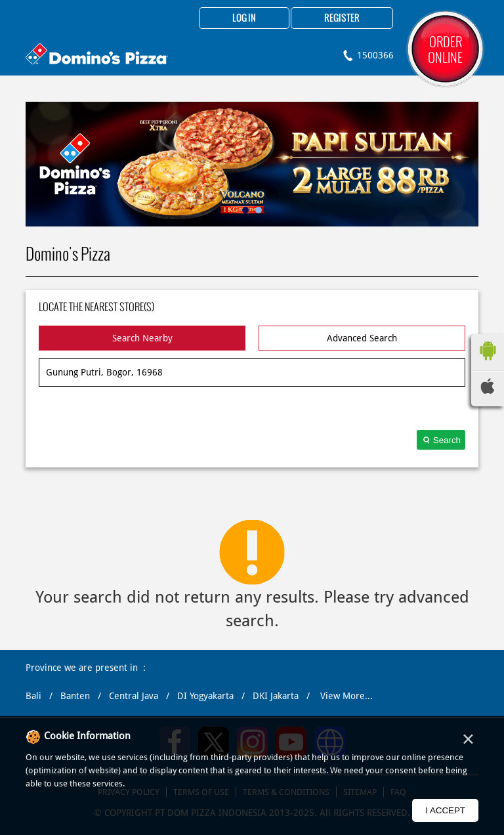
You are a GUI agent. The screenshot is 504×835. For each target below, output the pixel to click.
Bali (33, 696)
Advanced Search (362, 338)
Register (342, 18)
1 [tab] (245, 210)
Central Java (134, 696)
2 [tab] (259, 210)
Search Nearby (142, 338)
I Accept (445, 810)
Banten (75, 696)
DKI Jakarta (276, 696)
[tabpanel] (252, 164)
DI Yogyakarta (205, 696)
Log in (244, 18)
